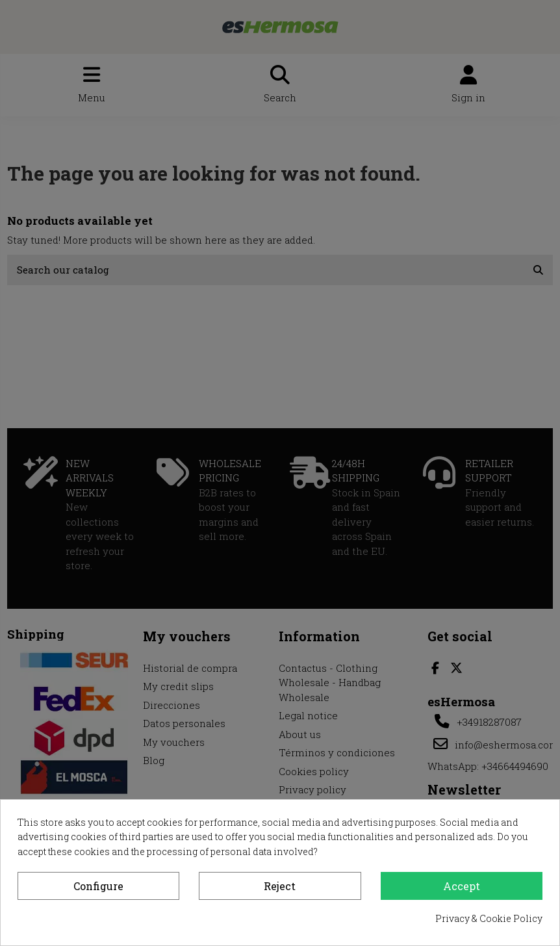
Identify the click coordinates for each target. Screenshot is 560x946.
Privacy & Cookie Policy (489, 918)
